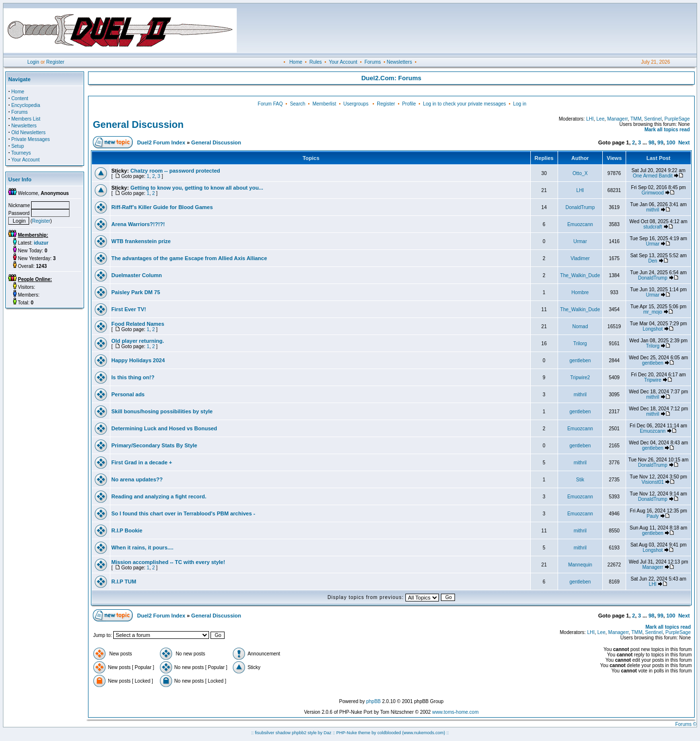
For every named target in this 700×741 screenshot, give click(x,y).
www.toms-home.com (455, 712)
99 (660, 142)
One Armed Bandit (653, 176)
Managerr (617, 119)
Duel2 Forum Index (161, 142)
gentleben (580, 361)
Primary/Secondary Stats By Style (154, 445)
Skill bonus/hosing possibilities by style (162, 411)
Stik (580, 480)
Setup (17, 146)
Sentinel (653, 119)
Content (20, 98)
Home (296, 62)
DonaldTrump (580, 207)
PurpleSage (677, 119)
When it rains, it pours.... (142, 547)
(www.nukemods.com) (424, 733)
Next (684, 142)
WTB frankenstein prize (141, 241)
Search (297, 104)
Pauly (653, 516)
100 (671, 142)
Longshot (653, 329)
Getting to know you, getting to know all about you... (197, 188)
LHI (590, 119)
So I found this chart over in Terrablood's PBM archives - (183, 513)
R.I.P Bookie (127, 530)
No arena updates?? (137, 479)
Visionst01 (653, 482)
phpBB (373, 701)
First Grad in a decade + (142, 462)
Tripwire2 (580, 378)
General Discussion (138, 124)
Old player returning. (138, 341)
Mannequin (580, 565)
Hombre (580, 292)
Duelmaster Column (137, 275)
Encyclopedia (26, 105)
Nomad (580, 326)
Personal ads (128, 394)
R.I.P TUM (124, 582)
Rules (315, 62)
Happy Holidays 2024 (138, 360)
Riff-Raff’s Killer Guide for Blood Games (162, 207)
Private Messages (30, 139)
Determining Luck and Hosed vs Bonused (164, 428)
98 (651, 142)
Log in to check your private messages (464, 104)
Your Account (343, 62)
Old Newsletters (28, 132)
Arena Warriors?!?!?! (138, 224)
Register (55, 62)
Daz (328, 733)
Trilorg (580, 344)
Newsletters (399, 62)
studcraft (652, 227)
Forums (373, 62)
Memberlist (324, 104)
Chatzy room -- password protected (175, 171)
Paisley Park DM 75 (136, 292)
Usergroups (356, 104)
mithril (653, 210)
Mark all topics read (667, 130)
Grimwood (653, 193)
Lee (601, 119)
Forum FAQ (270, 104)
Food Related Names (138, 324)
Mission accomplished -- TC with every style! (168, 562)
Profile (409, 104)
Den (652, 261)
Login (33, 62)
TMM (636, 119)
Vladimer (580, 258)
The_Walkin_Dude (580, 275)
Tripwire (653, 380)
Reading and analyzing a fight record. (159, 496)
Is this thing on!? (133, 377)
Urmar (580, 241)
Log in (519, 104)
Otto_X (580, 173)
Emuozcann (580, 224)
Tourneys (21, 153)
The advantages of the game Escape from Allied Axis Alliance (189, 258)
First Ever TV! (129, 309)
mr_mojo (653, 312)
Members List (26, 119)
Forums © (686, 724)
